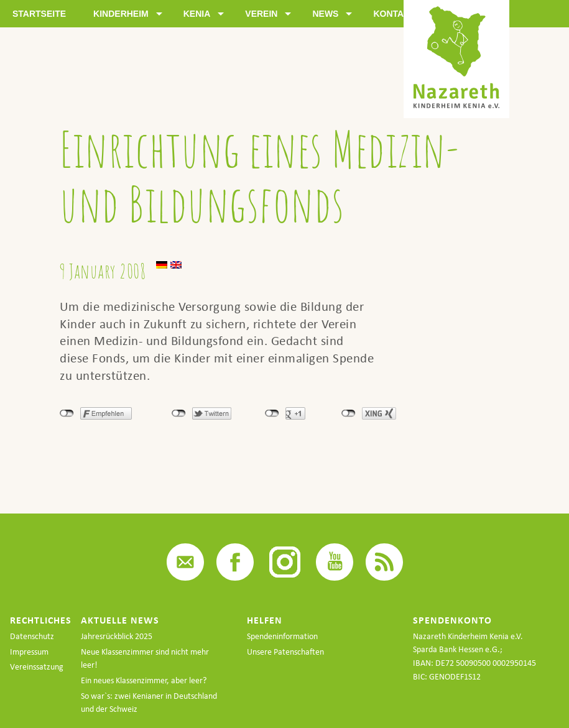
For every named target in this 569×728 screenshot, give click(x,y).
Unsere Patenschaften (285, 652)
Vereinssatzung (37, 667)
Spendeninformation (282, 636)
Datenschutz (32, 636)
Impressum (29, 652)
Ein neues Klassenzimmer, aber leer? (144, 680)
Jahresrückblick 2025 (117, 636)
